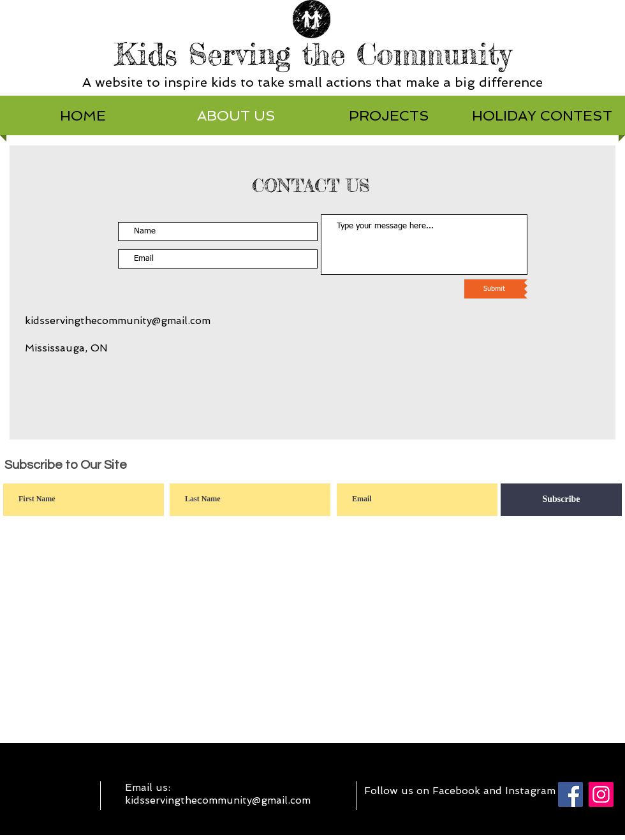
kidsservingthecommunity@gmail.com (118, 321)
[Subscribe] (561, 500)
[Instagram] (601, 794)
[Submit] (494, 289)
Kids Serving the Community (313, 54)
